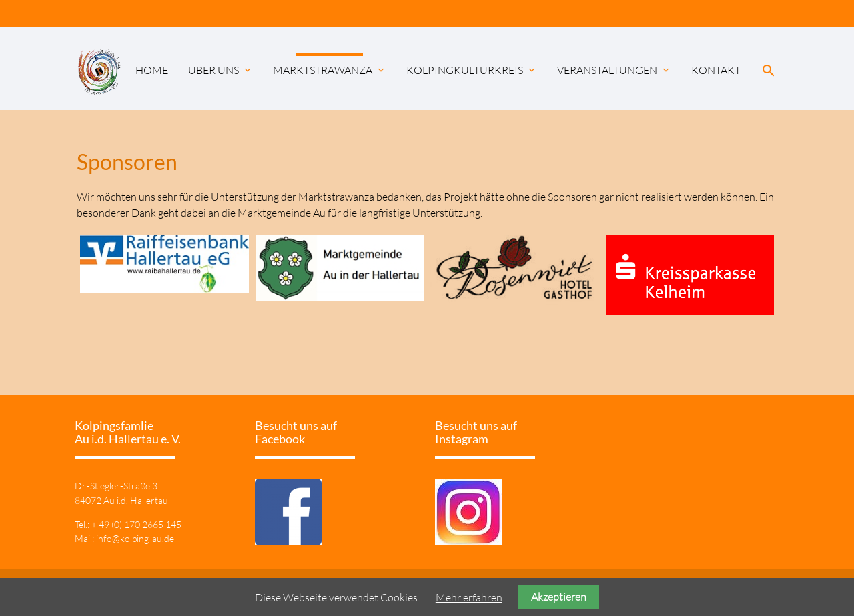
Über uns (221, 70)
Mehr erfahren (469, 597)
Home (152, 70)
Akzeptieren (559, 597)
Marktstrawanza (330, 70)
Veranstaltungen (614, 70)
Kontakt (716, 70)
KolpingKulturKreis (472, 70)
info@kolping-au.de (135, 538)
